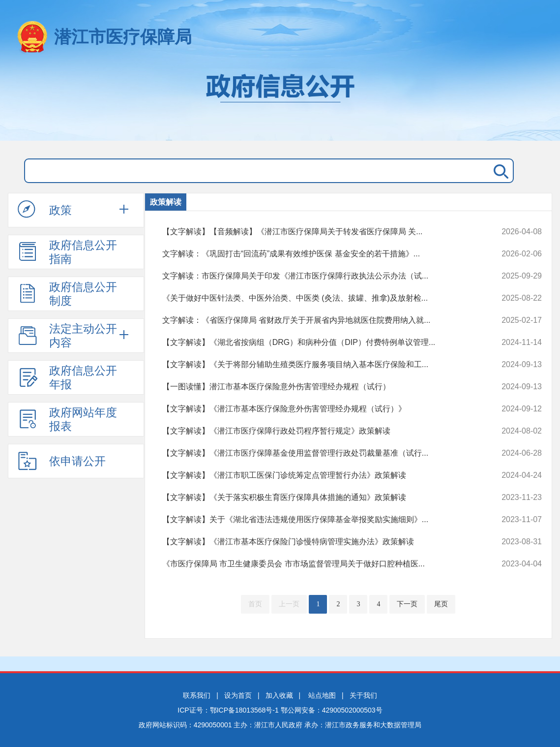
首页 (255, 604)
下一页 (407, 604)
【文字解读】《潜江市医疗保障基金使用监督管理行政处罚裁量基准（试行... (316, 453)
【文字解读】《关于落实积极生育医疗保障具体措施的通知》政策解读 (316, 498)
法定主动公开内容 (67, 336)
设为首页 (238, 695)
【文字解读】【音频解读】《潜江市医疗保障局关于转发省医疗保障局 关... (316, 232)
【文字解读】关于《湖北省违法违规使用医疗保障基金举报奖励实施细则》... (316, 520)
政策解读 (166, 202)
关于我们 (363, 695)
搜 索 (499, 171)
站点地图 (322, 695)
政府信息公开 (280, 102)
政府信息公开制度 (67, 294)
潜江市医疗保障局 (123, 37)
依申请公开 (62, 461)
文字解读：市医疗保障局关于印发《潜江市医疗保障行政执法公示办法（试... (316, 276)
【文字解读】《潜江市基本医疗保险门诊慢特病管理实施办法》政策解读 (316, 542)
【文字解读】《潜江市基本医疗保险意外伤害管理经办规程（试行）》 (316, 409)
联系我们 (197, 695)
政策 (45, 210)
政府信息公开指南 (67, 252)
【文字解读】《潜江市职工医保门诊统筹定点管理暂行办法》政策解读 (316, 475)
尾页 (441, 604)
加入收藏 (279, 695)
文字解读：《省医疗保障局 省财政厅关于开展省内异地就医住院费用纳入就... (316, 320)
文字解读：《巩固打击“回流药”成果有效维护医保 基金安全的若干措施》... (316, 254)
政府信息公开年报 (67, 377)
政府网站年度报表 (67, 419)
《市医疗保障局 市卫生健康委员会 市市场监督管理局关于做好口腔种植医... (316, 564)
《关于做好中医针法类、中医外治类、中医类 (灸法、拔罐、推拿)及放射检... (316, 298)
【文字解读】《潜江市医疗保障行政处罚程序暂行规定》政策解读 (316, 431)
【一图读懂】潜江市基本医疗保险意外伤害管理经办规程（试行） (316, 387)
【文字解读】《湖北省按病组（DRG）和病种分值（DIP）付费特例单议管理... (316, 342)
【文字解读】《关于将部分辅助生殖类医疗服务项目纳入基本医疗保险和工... (316, 365)
